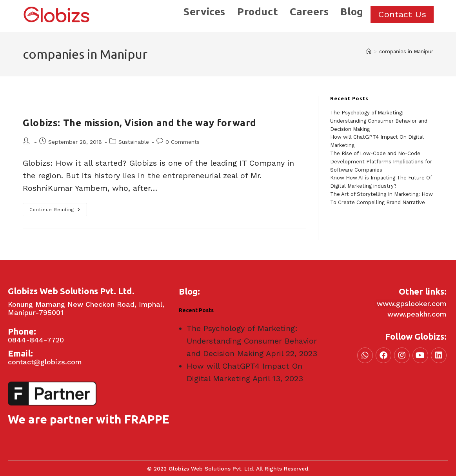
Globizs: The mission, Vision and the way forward (139, 123)
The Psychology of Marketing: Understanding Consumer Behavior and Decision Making (379, 121)
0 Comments (183, 142)
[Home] (369, 52)
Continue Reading (58, 208)
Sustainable (134, 142)
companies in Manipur (406, 52)
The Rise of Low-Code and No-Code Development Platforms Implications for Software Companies (381, 162)
